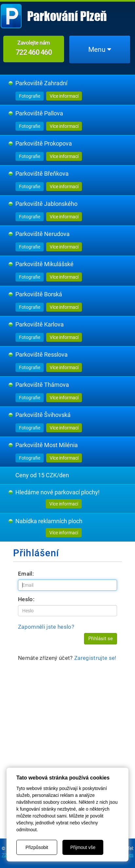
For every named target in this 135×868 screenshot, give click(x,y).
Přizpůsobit (37, 847)
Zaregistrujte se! (95, 658)
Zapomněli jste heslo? (46, 627)
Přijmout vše (83, 847)
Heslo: (26, 599)
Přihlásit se (101, 639)
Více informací (64, 96)
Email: (26, 574)
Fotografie (30, 96)
